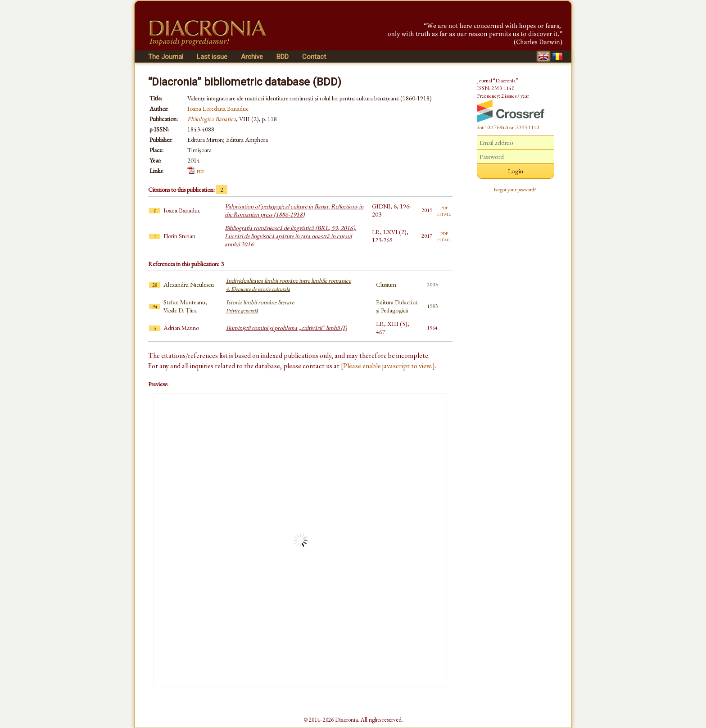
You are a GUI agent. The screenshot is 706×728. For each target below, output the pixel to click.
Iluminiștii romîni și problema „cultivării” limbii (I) (286, 328)
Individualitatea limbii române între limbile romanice (288, 285)
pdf (201, 171)
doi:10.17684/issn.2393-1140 (508, 127)
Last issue (212, 57)
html (444, 213)
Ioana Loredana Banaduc (218, 109)
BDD (283, 57)
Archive (252, 57)
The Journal (166, 57)
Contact (314, 57)
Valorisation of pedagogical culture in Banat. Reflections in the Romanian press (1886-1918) (294, 210)
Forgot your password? (515, 190)
